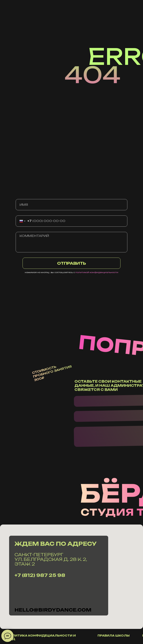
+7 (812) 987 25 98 (40, 575)
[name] (71, 205)
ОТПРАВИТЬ (72, 263)
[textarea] (71, 242)
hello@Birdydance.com (53, 610)
